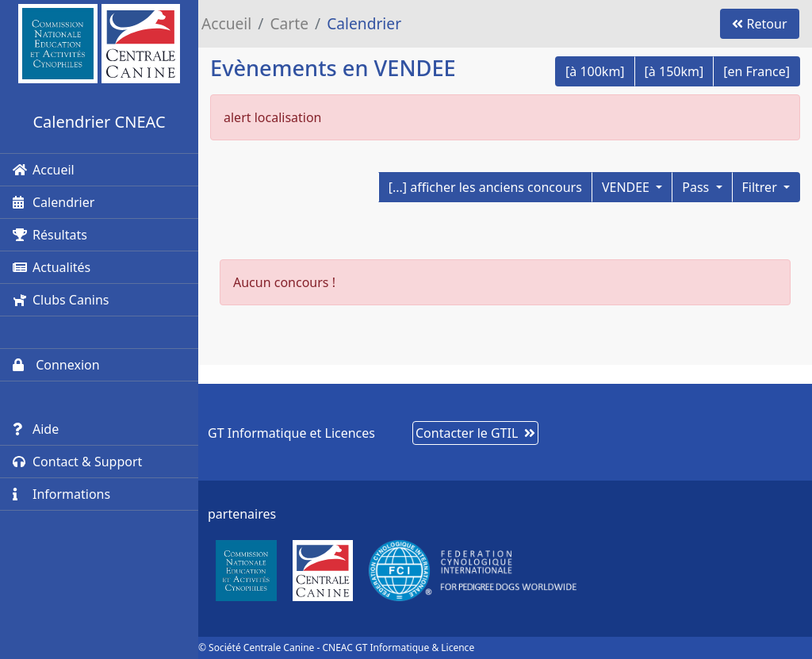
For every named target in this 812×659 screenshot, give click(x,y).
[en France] (756, 71)
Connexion (56, 365)
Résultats (50, 235)
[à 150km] (674, 71)
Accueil (44, 170)
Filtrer (761, 187)
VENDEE (627, 187)
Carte (289, 23)
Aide (36, 429)
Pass (697, 187)
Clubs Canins (61, 300)
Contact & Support (77, 462)
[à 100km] (595, 71)
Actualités (52, 267)
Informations (61, 494)
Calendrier (54, 202)
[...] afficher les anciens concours (485, 187)
